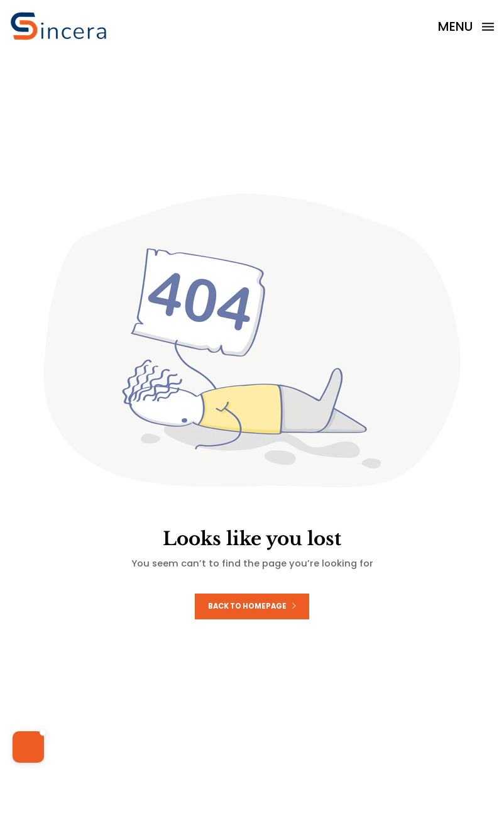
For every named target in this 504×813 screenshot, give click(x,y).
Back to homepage (252, 606)
